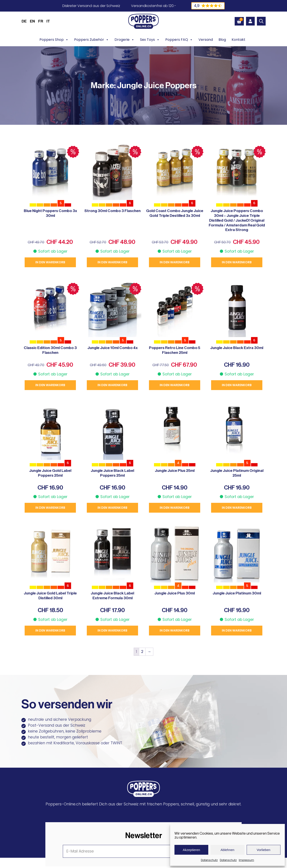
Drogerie (124, 40)
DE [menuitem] (24, 21)
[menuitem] (24, 21)
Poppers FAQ (179, 40)
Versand (206, 40)
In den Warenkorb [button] (50, 262)
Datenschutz (209, 860)
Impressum (246, 860)
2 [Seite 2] (142, 652)
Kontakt (238, 40)
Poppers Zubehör (91, 40)
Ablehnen (227, 850)
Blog (222, 40)
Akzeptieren (191, 850)
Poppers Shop (54, 40)
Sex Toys (150, 40)
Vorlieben (264, 850)
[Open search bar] (261, 21)
